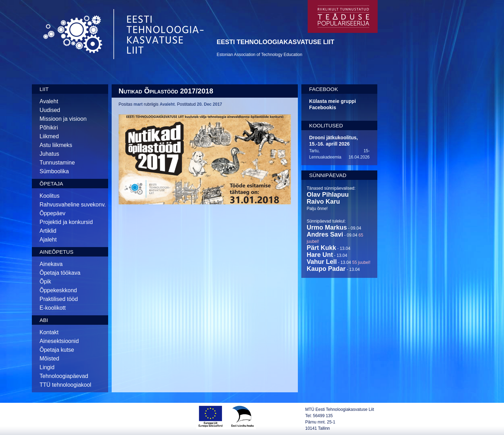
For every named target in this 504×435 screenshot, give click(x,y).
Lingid (47, 367)
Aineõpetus (57, 252)
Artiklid (48, 231)
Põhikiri (49, 128)
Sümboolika (54, 171)
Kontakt (49, 332)
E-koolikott (53, 308)
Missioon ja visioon (63, 119)
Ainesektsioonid (59, 341)
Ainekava (51, 264)
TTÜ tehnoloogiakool (65, 385)
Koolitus (50, 196)
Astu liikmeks (56, 145)
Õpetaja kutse (57, 350)
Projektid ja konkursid (66, 222)
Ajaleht (48, 240)
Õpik (45, 282)
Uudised (50, 110)
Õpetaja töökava (60, 273)
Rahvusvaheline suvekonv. (73, 205)
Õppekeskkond (58, 290)
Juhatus (49, 154)
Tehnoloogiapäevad (64, 376)
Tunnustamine (57, 163)
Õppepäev (52, 213)
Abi (44, 320)
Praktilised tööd (59, 299)
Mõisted (49, 359)
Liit (44, 89)
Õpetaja (51, 184)
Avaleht (49, 101)
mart (138, 104)
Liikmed (49, 136)
